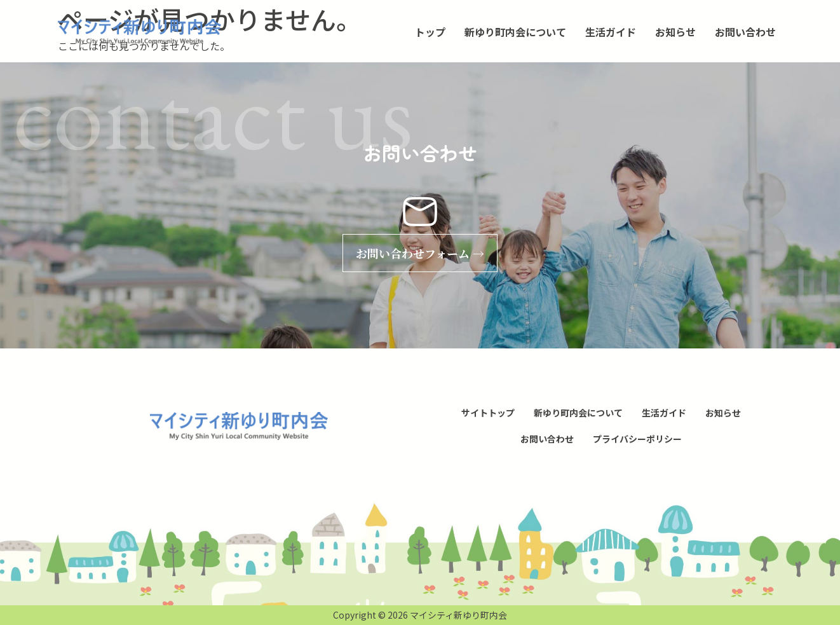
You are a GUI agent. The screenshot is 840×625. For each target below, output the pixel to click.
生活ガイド (611, 32)
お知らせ (675, 32)
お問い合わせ (745, 32)
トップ (430, 32)
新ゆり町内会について (515, 32)
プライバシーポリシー (637, 439)
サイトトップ (488, 413)
